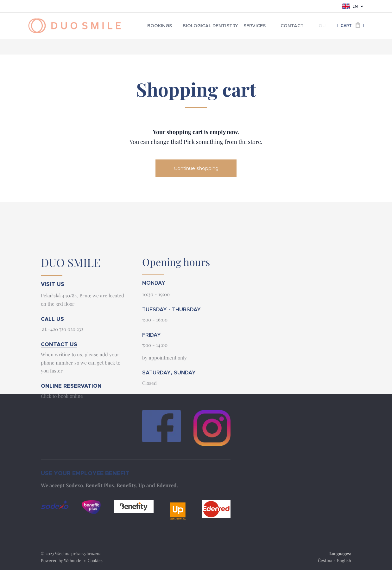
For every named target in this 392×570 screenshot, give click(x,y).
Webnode (73, 560)
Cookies (95, 560)
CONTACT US (59, 344)
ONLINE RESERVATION (71, 386)
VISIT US (53, 284)
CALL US (52, 319)
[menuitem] (158, 26)
